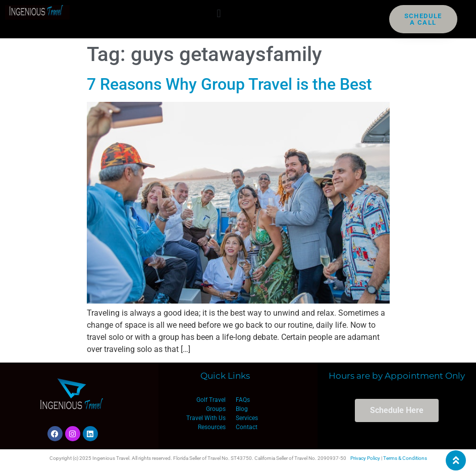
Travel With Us (206, 418)
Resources (212, 427)
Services (247, 418)
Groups (216, 409)
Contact (247, 427)
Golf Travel (211, 400)
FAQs (243, 400)
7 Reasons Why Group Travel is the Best (229, 84)
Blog (242, 409)
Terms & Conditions (405, 458)
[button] (219, 13)
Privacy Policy (365, 458)
